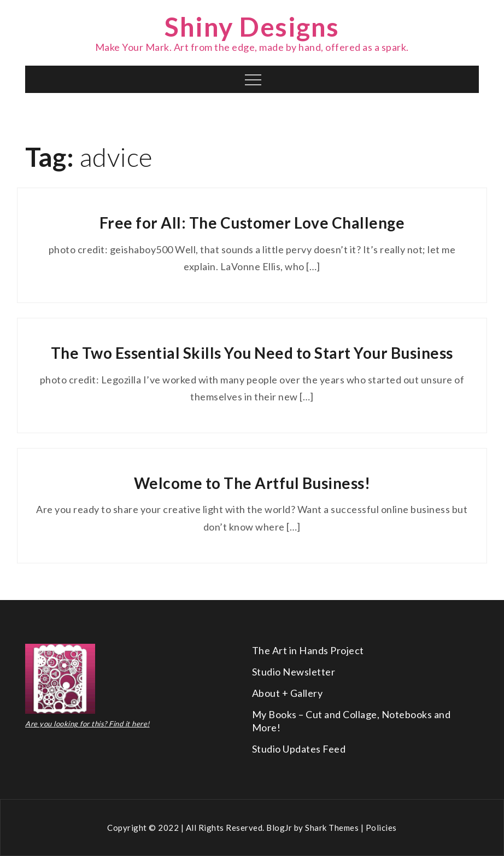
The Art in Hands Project (308, 650)
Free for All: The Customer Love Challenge (252, 223)
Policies (381, 828)
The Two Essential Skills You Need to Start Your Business (252, 353)
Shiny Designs (252, 27)
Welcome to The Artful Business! (252, 483)
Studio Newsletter (294, 672)
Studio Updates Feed (299, 749)
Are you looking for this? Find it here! (87, 724)
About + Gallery (288, 693)
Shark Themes (333, 828)
